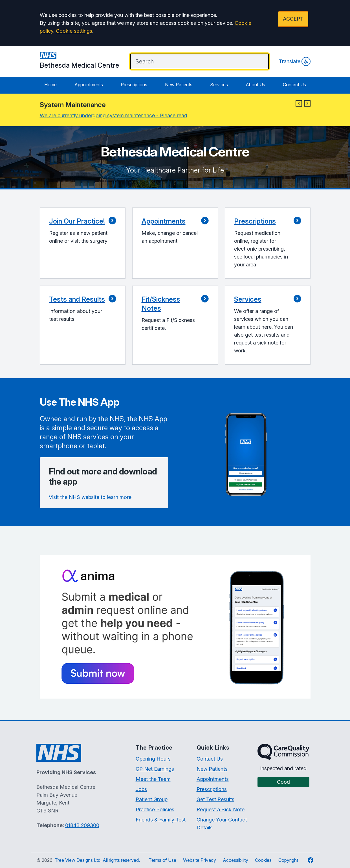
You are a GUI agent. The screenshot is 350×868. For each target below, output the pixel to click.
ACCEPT (293, 19)
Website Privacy (200, 860)
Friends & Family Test (161, 820)
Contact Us (294, 85)
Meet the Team (153, 779)
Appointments (89, 85)
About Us (255, 85)
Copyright (288, 860)
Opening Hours (153, 759)
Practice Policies (155, 810)
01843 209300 (82, 825)
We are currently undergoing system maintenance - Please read (114, 115)
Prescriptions (134, 85)
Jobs (141, 789)
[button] (299, 103)
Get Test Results (215, 799)
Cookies (263, 860)
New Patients (179, 85)
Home (50, 85)
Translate (295, 61)
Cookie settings (74, 31)
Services (219, 85)
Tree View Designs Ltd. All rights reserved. (97, 860)
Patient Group (152, 799)
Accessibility (235, 860)
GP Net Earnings (155, 769)
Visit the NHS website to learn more (90, 497)
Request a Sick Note (221, 810)
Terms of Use (162, 860)
